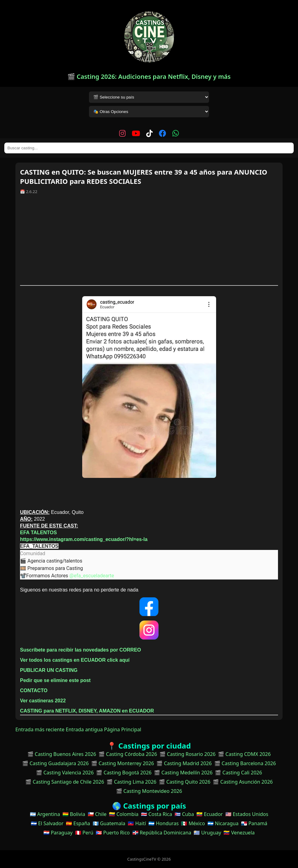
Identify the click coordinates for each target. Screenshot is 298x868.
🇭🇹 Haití (137, 823)
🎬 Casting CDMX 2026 (244, 754)
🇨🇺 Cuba (184, 814)
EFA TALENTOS (38, 533)
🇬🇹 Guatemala (109, 823)
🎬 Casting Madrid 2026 (184, 763)
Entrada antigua (84, 729)
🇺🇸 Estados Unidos (247, 814)
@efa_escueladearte (92, 576)
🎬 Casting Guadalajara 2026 (55, 763)
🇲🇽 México (193, 823)
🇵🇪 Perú (84, 833)
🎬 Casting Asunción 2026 (243, 782)
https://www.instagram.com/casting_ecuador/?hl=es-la (84, 539)
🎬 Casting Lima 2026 (131, 782)
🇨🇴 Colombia (124, 814)
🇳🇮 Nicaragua (223, 823)
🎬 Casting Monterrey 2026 (123, 763)
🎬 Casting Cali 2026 (238, 773)
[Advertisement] (149, 242)
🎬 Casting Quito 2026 (185, 782)
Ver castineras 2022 (43, 701)
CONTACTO (34, 690)
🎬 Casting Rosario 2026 (187, 754)
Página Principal (123, 729)
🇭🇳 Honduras (163, 823)
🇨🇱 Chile (97, 814)
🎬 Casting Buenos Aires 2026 (62, 754)
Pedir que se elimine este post (55, 680)
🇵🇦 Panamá (254, 823)
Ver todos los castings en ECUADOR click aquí (75, 660)
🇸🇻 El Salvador (47, 823)
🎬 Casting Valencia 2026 (65, 773)
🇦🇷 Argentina (45, 814)
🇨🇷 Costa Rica (157, 814)
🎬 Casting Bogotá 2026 (124, 773)
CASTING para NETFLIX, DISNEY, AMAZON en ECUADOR (87, 711)
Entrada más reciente (40, 729)
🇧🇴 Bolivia (74, 814)
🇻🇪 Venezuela (239, 833)
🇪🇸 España (78, 823)
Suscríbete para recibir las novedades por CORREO (81, 650)
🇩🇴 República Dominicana (162, 833)
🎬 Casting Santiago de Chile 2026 (65, 782)
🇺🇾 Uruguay (207, 833)
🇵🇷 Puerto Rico (113, 833)
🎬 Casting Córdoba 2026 (128, 754)
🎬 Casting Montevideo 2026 (149, 791)
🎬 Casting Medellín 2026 (183, 773)
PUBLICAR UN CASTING (49, 670)
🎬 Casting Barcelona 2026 (245, 763)
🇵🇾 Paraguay (58, 833)
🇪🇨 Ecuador (210, 814)
